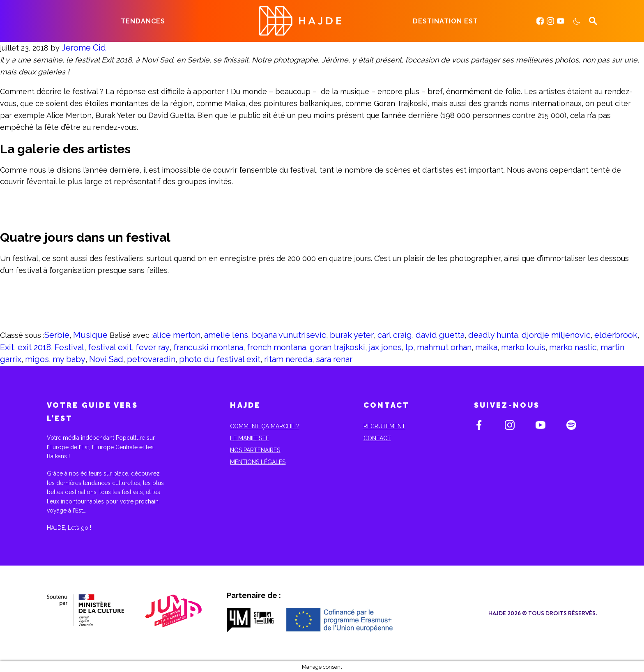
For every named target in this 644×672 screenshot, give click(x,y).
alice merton (177, 335)
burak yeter (352, 335)
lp (409, 347)
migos (37, 359)
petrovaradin (151, 359)
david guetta (440, 335)
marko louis (523, 347)
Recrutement (384, 426)
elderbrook (616, 335)
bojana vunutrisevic (289, 335)
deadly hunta (493, 335)
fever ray (153, 347)
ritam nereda (288, 359)
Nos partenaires (255, 450)
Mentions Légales (258, 462)
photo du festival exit (220, 359)
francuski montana (208, 347)
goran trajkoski (337, 347)
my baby (69, 359)
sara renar (334, 359)
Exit (7, 347)
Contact (377, 438)
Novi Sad (106, 359)
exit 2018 (34, 347)
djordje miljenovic (556, 335)
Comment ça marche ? (264, 426)
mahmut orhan (444, 347)
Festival (69, 347)
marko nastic (573, 347)
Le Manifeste (250, 438)
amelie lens (226, 335)
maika (486, 347)
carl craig (395, 335)
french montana (276, 347)
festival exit (110, 347)
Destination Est (445, 21)
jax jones (385, 347)
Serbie (57, 335)
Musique (90, 335)
